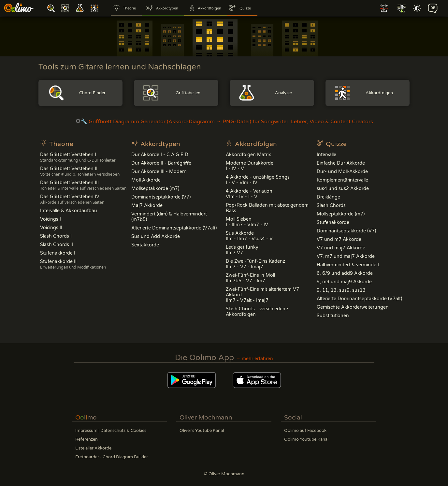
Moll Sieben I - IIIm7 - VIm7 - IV (247, 222)
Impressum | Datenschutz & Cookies (111, 431)
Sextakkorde (145, 245)
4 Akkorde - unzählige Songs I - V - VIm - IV (258, 180)
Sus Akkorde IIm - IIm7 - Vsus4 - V (249, 236)
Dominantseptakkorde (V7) (161, 197)
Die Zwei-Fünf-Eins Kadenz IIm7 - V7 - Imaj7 (255, 264)
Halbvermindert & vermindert (348, 265)
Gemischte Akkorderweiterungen (353, 307)
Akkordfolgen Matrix (248, 155)
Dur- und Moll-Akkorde (342, 172)
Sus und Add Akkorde (156, 236)
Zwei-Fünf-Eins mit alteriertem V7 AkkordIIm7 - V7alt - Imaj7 (262, 295)
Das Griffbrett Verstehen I (78, 157)
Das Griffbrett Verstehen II (80, 171)
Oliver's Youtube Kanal (202, 431)
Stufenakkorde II (73, 264)
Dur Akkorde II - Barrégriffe (161, 163)
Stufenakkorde (333, 222)
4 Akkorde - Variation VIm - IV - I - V (249, 194)
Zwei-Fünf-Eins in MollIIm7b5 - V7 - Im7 (250, 278)
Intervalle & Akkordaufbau (69, 211)
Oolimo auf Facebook (305, 431)
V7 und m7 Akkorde (339, 239)
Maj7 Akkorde (147, 206)
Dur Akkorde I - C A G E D (160, 155)
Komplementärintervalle (342, 180)
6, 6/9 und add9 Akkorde (345, 273)
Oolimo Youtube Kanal (306, 439)
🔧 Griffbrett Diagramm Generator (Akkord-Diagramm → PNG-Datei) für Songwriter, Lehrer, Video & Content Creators (224, 122)
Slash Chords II (57, 245)
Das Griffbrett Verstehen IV (72, 199)
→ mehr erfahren (254, 359)
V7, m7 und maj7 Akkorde (346, 256)
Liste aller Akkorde (93, 448)
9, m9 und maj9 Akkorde (344, 282)
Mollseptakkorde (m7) (155, 189)
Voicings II (51, 228)
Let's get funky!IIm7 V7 (243, 250)
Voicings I (51, 219)
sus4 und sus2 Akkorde (343, 189)
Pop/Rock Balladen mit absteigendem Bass (267, 208)
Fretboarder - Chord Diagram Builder (112, 457)
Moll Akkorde (146, 180)
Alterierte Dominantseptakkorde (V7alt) (174, 228)
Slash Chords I (56, 236)
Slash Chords (331, 206)
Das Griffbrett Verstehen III (83, 185)
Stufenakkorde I (58, 253)
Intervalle (326, 155)
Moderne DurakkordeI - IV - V (250, 166)
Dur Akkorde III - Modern (159, 172)
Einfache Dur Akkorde (341, 163)
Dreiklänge (328, 197)
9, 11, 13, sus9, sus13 (341, 290)
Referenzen (87, 439)
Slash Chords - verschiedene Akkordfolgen (257, 312)
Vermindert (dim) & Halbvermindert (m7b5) (169, 217)
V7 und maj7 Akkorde (341, 248)
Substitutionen (333, 316)
